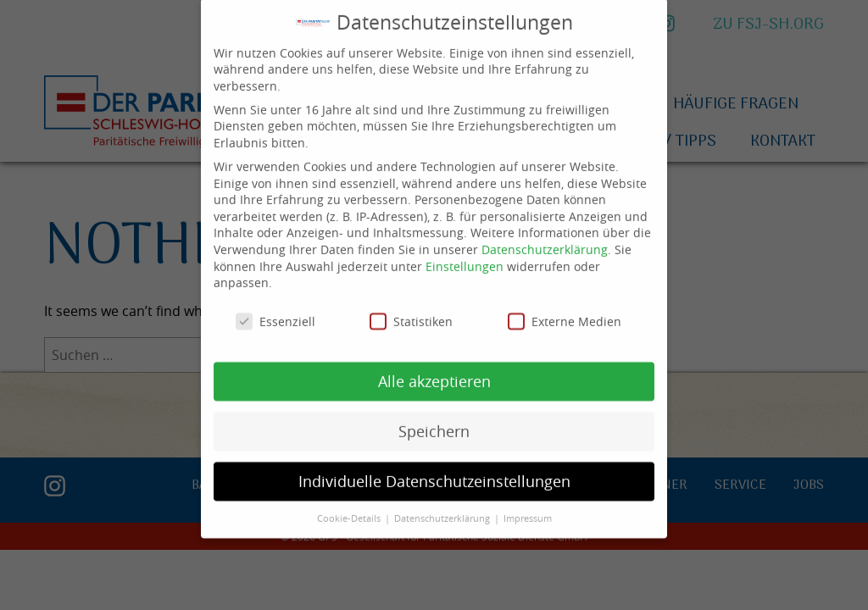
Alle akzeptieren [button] (434, 366)
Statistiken (411, 307)
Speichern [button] (434, 416)
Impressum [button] (528, 503)
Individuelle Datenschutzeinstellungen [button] (434, 466)
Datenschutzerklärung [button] (443, 503)
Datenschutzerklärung (545, 235)
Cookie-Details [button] (350, 503)
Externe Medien (565, 307)
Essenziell (275, 307)
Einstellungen (465, 251)
